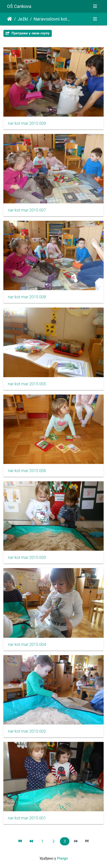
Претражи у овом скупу (28, 33)
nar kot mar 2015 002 (27, 731)
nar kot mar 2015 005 (27, 384)
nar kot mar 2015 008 (27, 297)
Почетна (10, 19)
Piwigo (62, 858)
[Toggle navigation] (95, 6)
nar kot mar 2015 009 (27, 123)
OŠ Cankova (19, 6)
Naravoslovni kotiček (52, 19)
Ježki (23, 19)
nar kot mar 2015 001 (27, 818)
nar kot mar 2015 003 (27, 557)
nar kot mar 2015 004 (27, 645)
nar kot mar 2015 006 (27, 471)
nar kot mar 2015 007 (27, 210)
